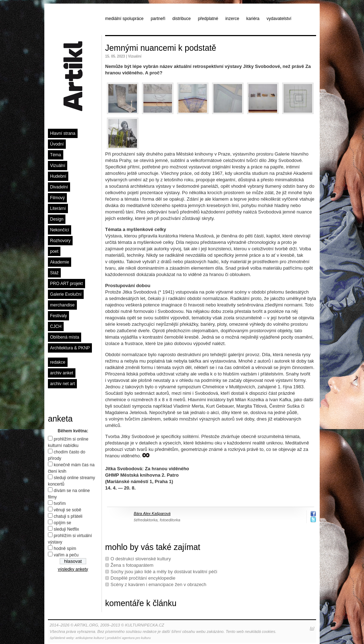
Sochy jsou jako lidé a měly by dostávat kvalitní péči (164, 572)
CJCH (56, 326)
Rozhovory (60, 241)
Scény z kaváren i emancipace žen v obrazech (158, 584)
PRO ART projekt (67, 284)
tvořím (60, 503)
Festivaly (58, 316)
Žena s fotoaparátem (132, 565)
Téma (56, 155)
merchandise (62, 305)
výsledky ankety (73, 569)
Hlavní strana (63, 133)
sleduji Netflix (66, 529)
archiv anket (62, 373)
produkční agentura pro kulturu (129, 638)
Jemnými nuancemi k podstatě (161, 48)
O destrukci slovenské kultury (141, 559)
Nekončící (60, 230)
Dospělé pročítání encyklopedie (143, 578)
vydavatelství (279, 19)
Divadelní (59, 187)
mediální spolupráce (124, 19)
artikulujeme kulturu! (90, 638)
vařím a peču (66, 555)
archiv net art (62, 384)
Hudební (58, 176)
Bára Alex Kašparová (152, 513)
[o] (312, 628)
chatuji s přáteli (68, 516)
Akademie (60, 262)
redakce (58, 362)
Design (57, 219)
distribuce (181, 19)
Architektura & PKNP (70, 348)
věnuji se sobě (67, 510)
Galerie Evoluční (66, 294)
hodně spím (65, 549)
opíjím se (62, 523)
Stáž (54, 273)
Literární (58, 208)
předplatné (208, 19)
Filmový (57, 198)
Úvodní (57, 144)
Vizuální (58, 166)
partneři (158, 19)
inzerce (232, 19)
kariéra (253, 19)
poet (54, 251)
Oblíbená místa (65, 337)
